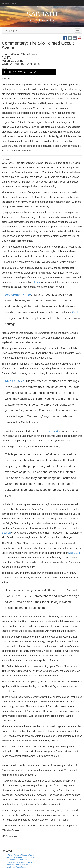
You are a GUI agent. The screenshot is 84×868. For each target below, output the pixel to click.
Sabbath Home (9, 3)
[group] (10, 72)
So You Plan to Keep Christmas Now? (21, 858)
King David (74, 553)
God (75, 312)
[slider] (46, 72)
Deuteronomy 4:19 (18, 295)
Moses (36, 282)
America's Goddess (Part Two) (18, 865)
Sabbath (6, 533)
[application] (29, 72)
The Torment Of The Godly (17, 860)
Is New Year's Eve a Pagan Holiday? (20, 862)
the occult (53, 431)
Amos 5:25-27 (14, 381)
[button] (4, 72)
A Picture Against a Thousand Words (20, 855)
